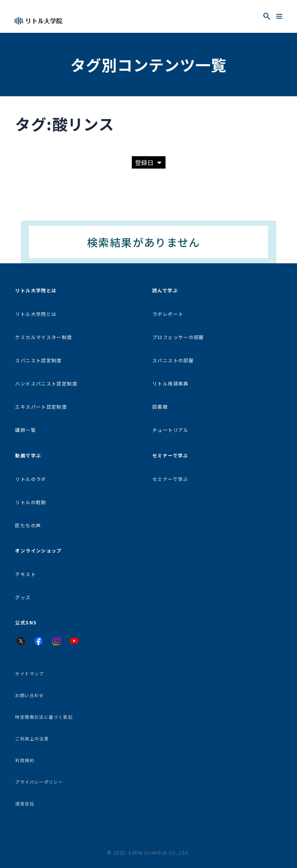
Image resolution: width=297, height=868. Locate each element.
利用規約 (25, 760)
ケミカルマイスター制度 (44, 337)
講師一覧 (26, 430)
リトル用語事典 (171, 383)
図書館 (160, 407)
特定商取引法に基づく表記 (44, 717)
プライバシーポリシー (39, 782)
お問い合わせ (29, 695)
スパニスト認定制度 (38, 360)
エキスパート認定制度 (41, 407)
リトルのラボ (31, 479)
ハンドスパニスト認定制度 (46, 383)
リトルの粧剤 (31, 502)
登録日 (148, 162)
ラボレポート (168, 314)
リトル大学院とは (36, 314)
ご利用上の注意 (32, 738)
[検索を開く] (267, 16)
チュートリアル (171, 430)
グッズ (23, 597)
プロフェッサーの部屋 (178, 337)
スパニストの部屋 (173, 360)
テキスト (26, 574)
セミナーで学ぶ (170, 479)
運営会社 (25, 803)
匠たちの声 (28, 525)
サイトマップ (29, 674)
